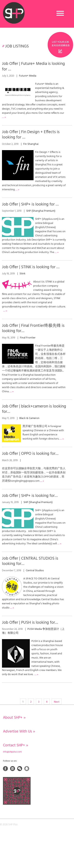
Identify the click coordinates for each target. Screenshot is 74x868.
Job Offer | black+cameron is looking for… (34, 409)
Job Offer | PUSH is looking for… (30, 623)
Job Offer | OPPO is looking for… (30, 454)
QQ (27, 769)
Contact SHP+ (16, 745)
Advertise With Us (19, 732)
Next (57, 702)
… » (17, 190)
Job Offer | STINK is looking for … (31, 267)
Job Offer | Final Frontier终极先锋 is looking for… (33, 328)
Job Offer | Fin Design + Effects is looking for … (31, 135)
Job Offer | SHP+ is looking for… (30, 496)
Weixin (20, 769)
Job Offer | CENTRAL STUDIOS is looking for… (30, 561)
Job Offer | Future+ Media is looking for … (33, 66)
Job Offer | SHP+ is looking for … (30, 204)
